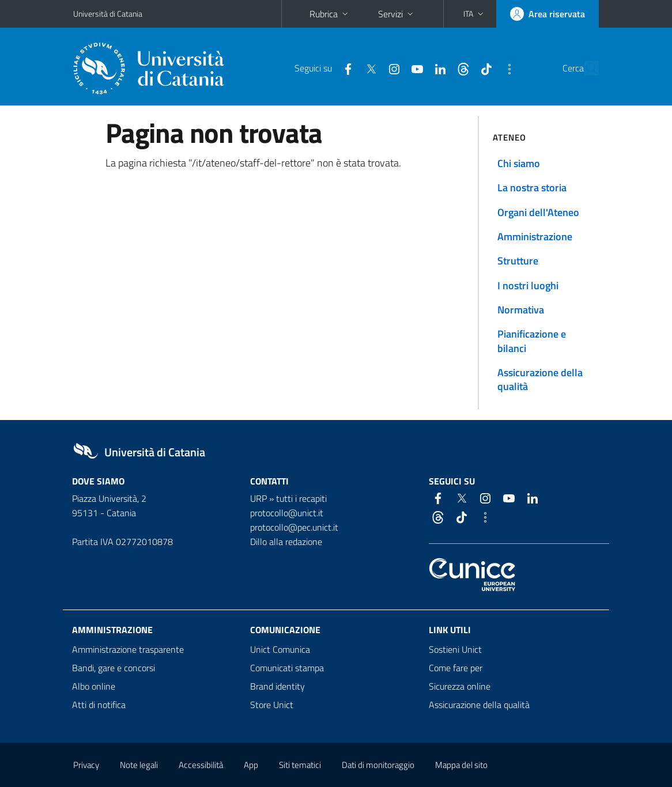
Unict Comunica (280, 649)
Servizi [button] (397, 14)
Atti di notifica (99, 705)
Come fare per (456, 668)
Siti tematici (300, 765)
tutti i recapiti (301, 498)
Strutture (518, 261)
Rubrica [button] (330, 14)
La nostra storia (532, 188)
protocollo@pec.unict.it (294, 527)
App (251, 765)
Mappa (461, 765)
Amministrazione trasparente (128, 649)
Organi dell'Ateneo (538, 212)
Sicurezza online (460, 686)
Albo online (94, 686)
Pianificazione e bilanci (532, 341)
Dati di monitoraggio (378, 765)
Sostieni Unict (455, 649)
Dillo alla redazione (286, 542)
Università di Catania (108, 14)
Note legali (139, 765)
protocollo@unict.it (287, 513)
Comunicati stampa (287, 668)
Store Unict (272, 705)
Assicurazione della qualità (540, 379)
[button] (475, 14)
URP (258, 498)
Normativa (521, 310)
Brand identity (278, 686)
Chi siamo (519, 163)
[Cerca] (588, 69)
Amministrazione (535, 237)
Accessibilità (201, 765)
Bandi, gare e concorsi (114, 668)
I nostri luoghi (528, 285)
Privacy (86, 765)
